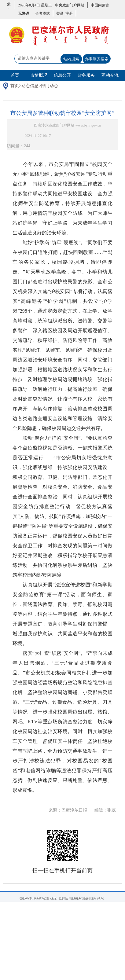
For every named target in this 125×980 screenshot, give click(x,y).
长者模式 (42, 13)
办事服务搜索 (97, 59)
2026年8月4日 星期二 (35, 5)
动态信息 (30, 86)
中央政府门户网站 (70, 5)
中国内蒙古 (100, 5)
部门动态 (50, 86)
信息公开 (62, 75)
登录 (60, 13)
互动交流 (110, 75)
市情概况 (39, 75)
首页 (15, 75)
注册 (68, 13)
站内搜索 (71, 59)
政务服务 (86, 75)
